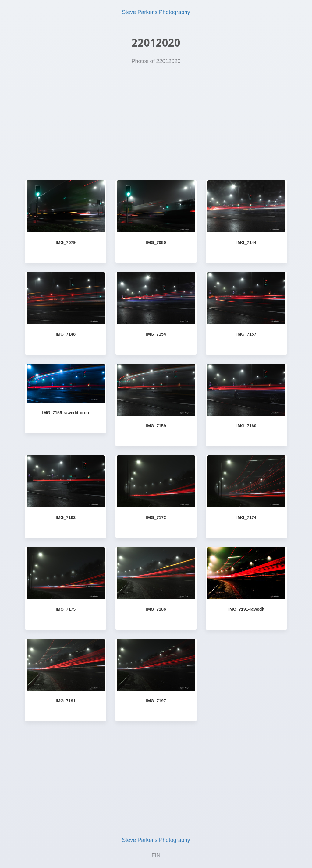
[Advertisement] (156, 116)
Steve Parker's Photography (156, 12)
